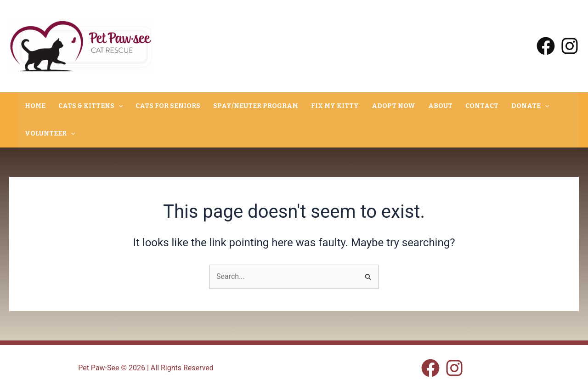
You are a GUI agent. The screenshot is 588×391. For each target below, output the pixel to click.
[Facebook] (546, 46)
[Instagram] (570, 46)
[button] (119, 106)
